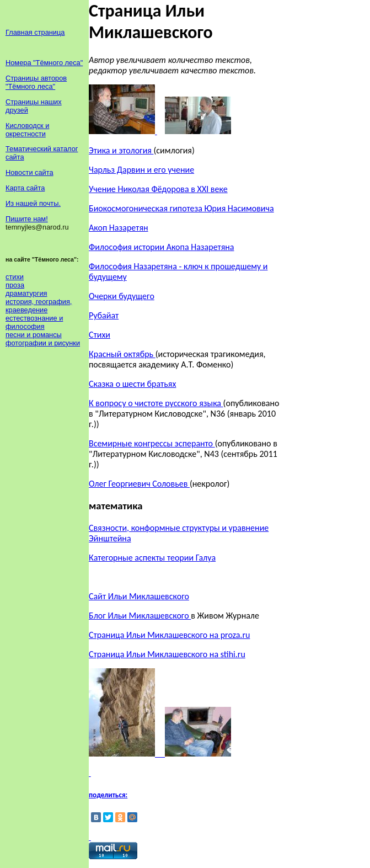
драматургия (26, 293)
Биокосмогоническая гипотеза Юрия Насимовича (181, 208)
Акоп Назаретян (119, 228)
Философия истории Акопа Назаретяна (161, 247)
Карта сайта (25, 188)
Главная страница (35, 32)
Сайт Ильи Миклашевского (139, 596)
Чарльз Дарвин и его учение (141, 170)
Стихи (100, 335)
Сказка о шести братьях (132, 384)
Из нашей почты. (33, 203)
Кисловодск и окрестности (27, 130)
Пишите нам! (27, 219)
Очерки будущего (122, 296)
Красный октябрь (122, 354)
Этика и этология (121, 150)
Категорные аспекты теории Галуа (152, 558)
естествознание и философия (34, 322)
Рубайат (104, 315)
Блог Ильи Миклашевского (140, 616)
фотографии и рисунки (43, 343)
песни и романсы (34, 335)
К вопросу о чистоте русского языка (156, 403)
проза (15, 285)
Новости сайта (30, 172)
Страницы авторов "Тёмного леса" (36, 82)
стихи (15, 277)
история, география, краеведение (39, 306)
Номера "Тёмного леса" (44, 63)
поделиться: (108, 795)
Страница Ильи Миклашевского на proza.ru (169, 635)
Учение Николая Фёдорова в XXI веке (158, 189)
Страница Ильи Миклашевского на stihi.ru (167, 654)
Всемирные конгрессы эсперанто (152, 443)
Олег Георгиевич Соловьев (139, 484)
